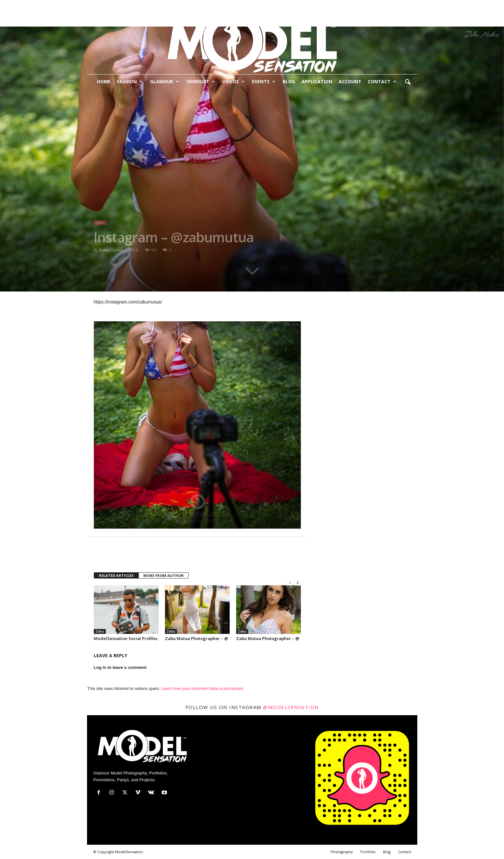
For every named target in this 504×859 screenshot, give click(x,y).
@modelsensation (291, 707)
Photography (342, 852)
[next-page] (298, 583)
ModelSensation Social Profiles (126, 638)
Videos (234, 82)
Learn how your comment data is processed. (203, 688)
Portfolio (368, 852)
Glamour (164, 82)
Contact (382, 82)
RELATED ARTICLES (116, 575)
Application (317, 81)
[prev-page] (290, 583)
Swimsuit (201, 82)
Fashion (130, 82)
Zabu (100, 223)
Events (264, 82)
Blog (289, 81)
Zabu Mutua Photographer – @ (197, 638)
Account (350, 81)
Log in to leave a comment (120, 667)
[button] (408, 82)
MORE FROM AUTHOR (164, 575)
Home (104, 81)
